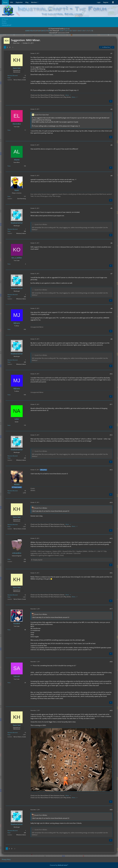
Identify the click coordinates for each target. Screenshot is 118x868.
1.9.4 (78, 31)
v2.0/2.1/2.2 (29, 31)
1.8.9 (74, 31)
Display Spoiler (38, 560)
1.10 (83, 31)
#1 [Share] (112, 53)
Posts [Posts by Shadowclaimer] (9, 231)
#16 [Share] (111, 573)
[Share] (113, 47)
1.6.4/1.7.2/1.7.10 (65, 31)
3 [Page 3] (10, 47)
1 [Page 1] (5, 47)
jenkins (67, 29)
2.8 (49, 31)
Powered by (59, 865)
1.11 (87, 31)
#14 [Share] (111, 502)
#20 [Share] (111, 810)
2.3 (35, 31)
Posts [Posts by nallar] (9, 425)
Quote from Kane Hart (42, 115)
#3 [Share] (112, 145)
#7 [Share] (112, 274)
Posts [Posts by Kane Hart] (9, 78)
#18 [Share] (111, 662)
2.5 (39, 31)
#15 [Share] (111, 538)
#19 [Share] (111, 710)
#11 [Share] (111, 404)
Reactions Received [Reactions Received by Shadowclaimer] (12, 229)
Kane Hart (16, 43)
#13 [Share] (111, 470)
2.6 (42, 31)
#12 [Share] (111, 435)
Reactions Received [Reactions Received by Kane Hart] (12, 75)
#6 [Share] (112, 243)
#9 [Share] (112, 339)
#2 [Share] (112, 109)
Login (99, 2)
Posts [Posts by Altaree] (9, 166)
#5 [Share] (112, 208)
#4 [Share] (112, 176)
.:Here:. (67, 95)
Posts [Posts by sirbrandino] (9, 559)
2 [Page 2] (7, 47)
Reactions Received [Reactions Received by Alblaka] (12, 491)
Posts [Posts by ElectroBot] (9, 130)
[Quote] (111, 101)
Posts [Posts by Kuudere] (9, 630)
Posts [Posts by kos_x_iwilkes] (9, 264)
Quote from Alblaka (41, 224)
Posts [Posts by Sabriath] (9, 683)
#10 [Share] (111, 374)
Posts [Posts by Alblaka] (9, 493)
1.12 (91, 31)
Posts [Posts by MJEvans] (9, 329)
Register (106, 2)
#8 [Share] (112, 308)
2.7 (45, 31)
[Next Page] (13, 47)
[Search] (113, 2)
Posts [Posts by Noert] (9, 196)
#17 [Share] (111, 609)
